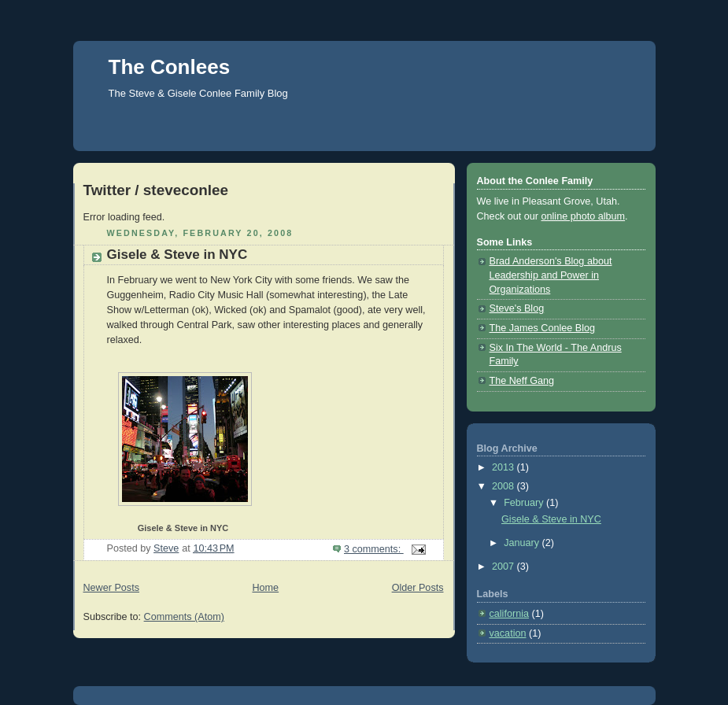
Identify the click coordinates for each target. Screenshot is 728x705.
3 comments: (374, 549)
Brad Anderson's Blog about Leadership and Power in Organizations (551, 275)
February (525, 503)
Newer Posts (111, 588)
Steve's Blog (517, 308)
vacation (508, 633)
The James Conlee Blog (543, 328)
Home (265, 588)
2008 (504, 486)
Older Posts (418, 588)
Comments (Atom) (184, 617)
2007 (504, 567)
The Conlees (170, 67)
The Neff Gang (522, 381)
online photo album (584, 216)
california (509, 614)
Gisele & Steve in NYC (177, 255)
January (523, 543)
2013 (504, 467)
